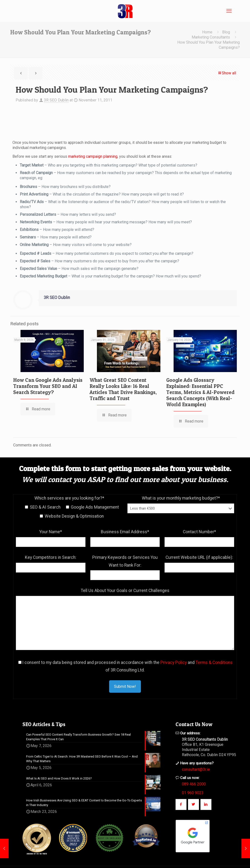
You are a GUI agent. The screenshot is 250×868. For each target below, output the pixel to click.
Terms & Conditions (214, 662)
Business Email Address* (125, 532)
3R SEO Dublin (56, 100)
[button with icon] (181, 804)
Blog (226, 32)
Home (207, 32)
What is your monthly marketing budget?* (181, 498)
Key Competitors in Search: (51, 557)
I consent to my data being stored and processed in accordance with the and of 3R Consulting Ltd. (125, 666)
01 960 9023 (193, 793)
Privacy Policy (174, 662)
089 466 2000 (194, 784)
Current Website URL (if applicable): (199, 557)
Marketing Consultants (211, 37)
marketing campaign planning (93, 156)
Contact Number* (199, 532)
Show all (227, 73)
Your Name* (51, 532)
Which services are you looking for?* (69, 498)
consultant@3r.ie (196, 769)
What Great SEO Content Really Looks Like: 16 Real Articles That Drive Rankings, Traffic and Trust (123, 389)
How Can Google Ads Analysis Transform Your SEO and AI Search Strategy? (48, 386)
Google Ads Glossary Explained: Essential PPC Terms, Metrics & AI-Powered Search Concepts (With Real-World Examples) (200, 392)
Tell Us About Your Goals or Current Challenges (125, 591)
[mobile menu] (229, 11)
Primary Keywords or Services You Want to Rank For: (125, 561)
